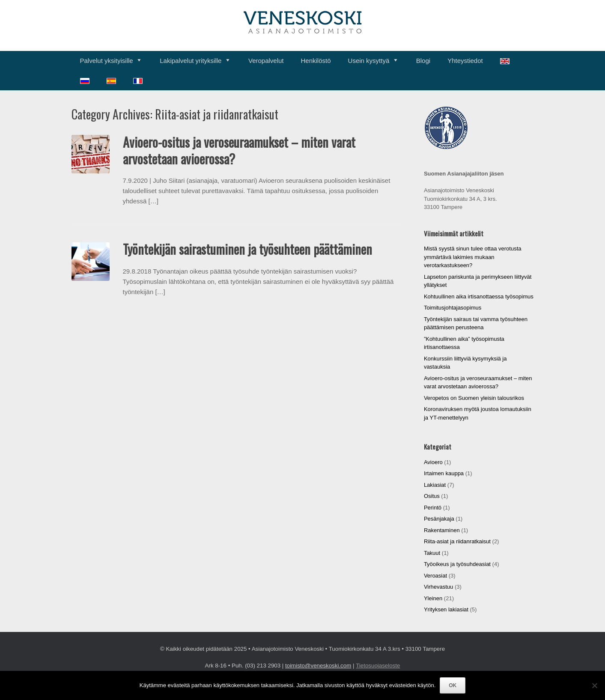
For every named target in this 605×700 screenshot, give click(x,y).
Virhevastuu (438, 587)
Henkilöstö (316, 61)
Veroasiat (435, 576)
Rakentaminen (442, 530)
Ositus (432, 496)
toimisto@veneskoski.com (318, 666)
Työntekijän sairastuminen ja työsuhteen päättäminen (247, 249)
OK (453, 685)
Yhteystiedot (465, 61)
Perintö (433, 508)
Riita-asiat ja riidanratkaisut (457, 541)
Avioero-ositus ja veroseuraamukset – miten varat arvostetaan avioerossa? (239, 150)
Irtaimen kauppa (444, 473)
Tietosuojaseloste (378, 666)
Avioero (433, 462)
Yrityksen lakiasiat (446, 609)
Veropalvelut (266, 61)
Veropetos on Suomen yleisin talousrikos (474, 398)
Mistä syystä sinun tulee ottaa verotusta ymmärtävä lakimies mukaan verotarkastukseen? (473, 257)
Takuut (432, 553)
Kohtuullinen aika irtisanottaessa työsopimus (479, 296)
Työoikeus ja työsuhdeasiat (457, 564)
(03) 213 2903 (263, 666)
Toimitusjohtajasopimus (453, 308)
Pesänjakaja (439, 519)
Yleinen (433, 598)
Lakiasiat (435, 485)
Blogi (423, 61)
